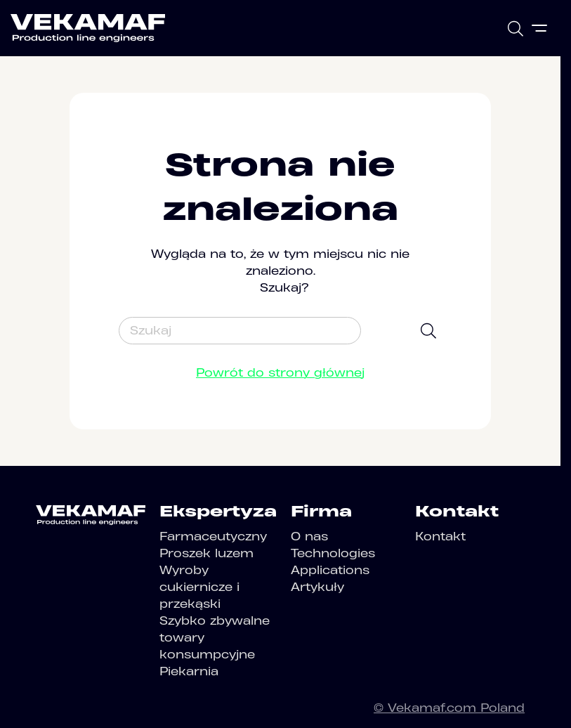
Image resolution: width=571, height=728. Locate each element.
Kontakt (440, 536)
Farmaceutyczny (213, 536)
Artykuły (317, 587)
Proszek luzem (206, 553)
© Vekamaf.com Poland (449, 708)
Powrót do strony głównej (280, 372)
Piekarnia (189, 671)
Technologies (333, 553)
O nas (309, 536)
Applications (330, 570)
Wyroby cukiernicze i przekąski (199, 587)
